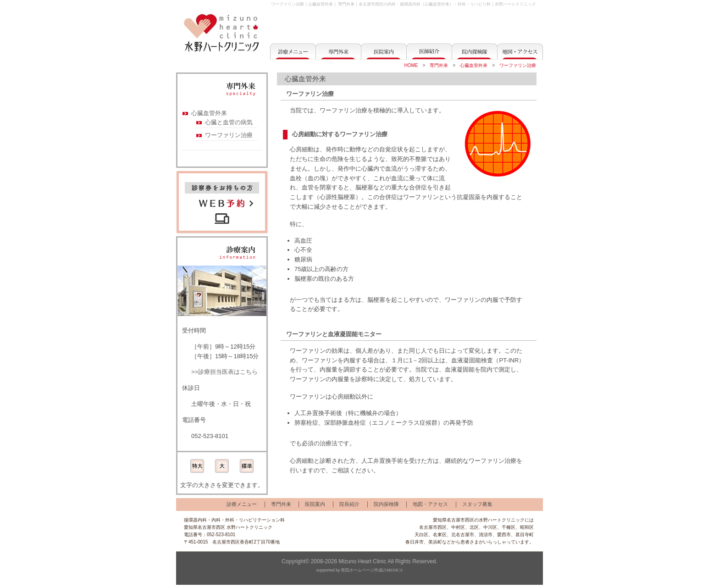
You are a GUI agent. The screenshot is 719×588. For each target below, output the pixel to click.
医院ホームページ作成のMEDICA (372, 570)
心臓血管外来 (474, 65)
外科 (230, 520)
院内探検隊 (386, 504)
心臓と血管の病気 (229, 122)
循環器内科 (195, 520)
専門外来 (346, 4)
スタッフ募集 (477, 504)
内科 (216, 520)
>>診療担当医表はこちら (224, 372)
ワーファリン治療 (518, 65)
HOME (411, 65)
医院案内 (315, 504)
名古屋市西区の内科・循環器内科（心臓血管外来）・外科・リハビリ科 (425, 4)
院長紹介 (349, 504)
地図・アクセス (430, 504)
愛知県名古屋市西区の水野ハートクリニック (479, 520)
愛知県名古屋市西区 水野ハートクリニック (228, 527)
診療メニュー (242, 504)
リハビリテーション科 (262, 520)
